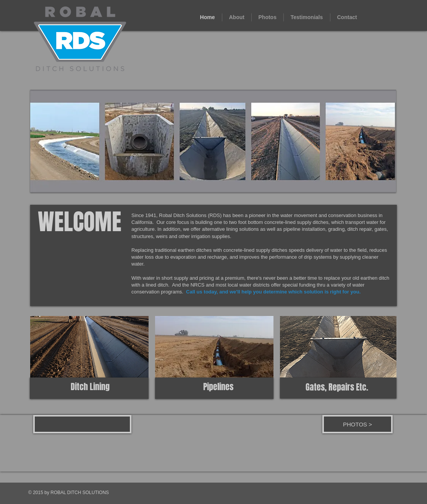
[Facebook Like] (86, 426)
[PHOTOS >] (357, 424)
